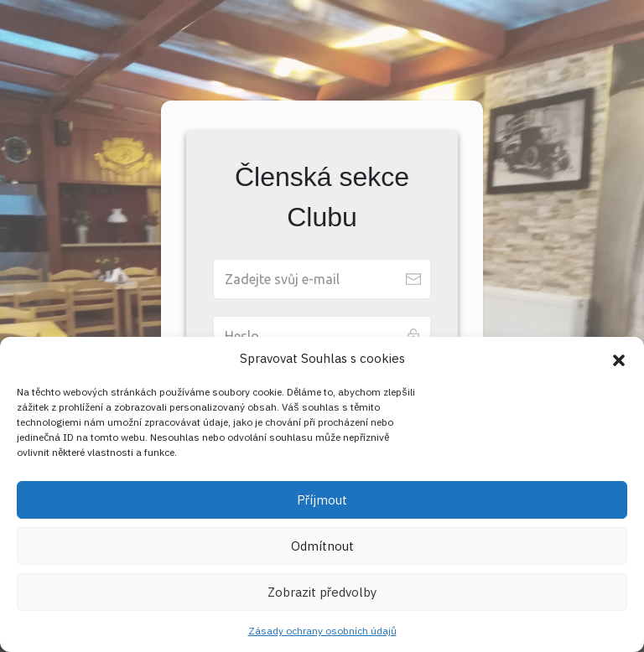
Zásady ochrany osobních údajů (322, 631)
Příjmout (322, 500)
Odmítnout (322, 546)
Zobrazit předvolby (322, 592)
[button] (619, 359)
